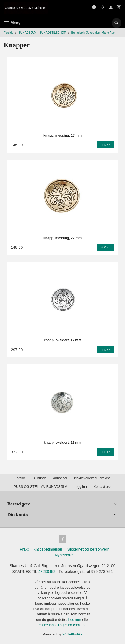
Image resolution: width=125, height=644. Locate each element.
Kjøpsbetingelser (48, 549)
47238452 (47, 572)
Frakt (24, 549)
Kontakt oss (102, 487)
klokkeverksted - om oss (92, 478)
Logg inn (80, 487)
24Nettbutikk (72, 634)
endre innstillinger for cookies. (62, 625)
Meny (12, 23)
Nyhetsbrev (65, 555)
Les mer (75, 620)
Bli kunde (40, 478)
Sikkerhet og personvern (88, 549)
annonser (60, 478)
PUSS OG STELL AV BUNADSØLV (40, 487)
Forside (8, 33)
